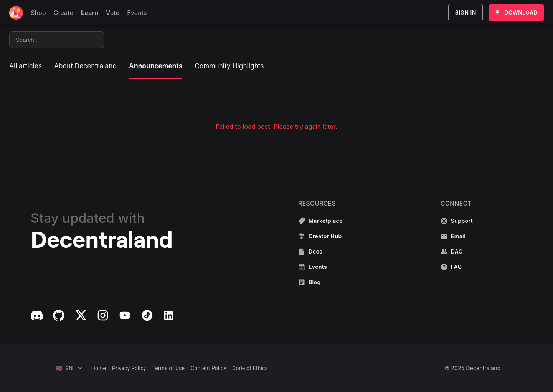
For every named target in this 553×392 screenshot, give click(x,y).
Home (99, 368)
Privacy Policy (129, 368)
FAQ (457, 267)
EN (69, 368)
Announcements (156, 66)
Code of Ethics (250, 368)
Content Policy (208, 368)
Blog (321, 282)
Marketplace (321, 221)
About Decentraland (85, 66)
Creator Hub (321, 236)
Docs (321, 252)
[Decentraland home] (16, 13)
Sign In (466, 13)
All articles (26, 66)
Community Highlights (229, 66)
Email (457, 236)
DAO (457, 252)
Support (457, 221)
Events (321, 267)
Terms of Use (168, 368)
